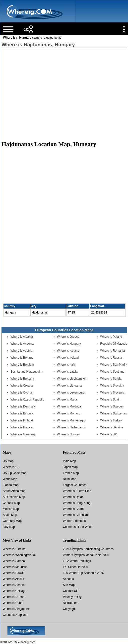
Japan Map (70, 467)
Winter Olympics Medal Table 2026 (86, 555)
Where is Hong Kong (77, 503)
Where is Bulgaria (22, 379)
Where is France (21, 427)
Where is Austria (21, 351)
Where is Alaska (13, 579)
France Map (71, 473)
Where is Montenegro (71, 420)
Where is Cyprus (22, 393)
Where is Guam (73, 509)
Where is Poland (111, 337)
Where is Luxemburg (71, 393)
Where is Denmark (23, 406)
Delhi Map (70, 479)
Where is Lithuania (69, 386)
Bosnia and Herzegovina (27, 372)
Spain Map (10, 515)
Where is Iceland (68, 351)
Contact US (71, 591)
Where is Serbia (111, 379)
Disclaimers (71, 603)
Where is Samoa (14, 561)
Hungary (25, 38)
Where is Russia (111, 358)
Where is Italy (66, 365)
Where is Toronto (14, 597)
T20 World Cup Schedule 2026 (83, 573)
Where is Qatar (73, 497)
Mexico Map (11, 509)
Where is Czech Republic (27, 400)
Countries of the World (78, 527)
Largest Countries (75, 485)
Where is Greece (68, 337)
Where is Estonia (22, 413)
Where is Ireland (68, 358)
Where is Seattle (14, 585)
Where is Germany (23, 434)
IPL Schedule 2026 (76, 567)
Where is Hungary (69, 344)
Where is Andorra (22, 344)
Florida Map (11, 485)
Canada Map (11, 503)
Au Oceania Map (14, 497)
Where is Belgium (22, 365)
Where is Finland (22, 420)
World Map (10, 479)
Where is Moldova (69, 406)
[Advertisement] (64, 92)
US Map (8, 461)
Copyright (69, 609)
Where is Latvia (67, 372)
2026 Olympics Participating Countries (88, 549)
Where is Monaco (69, 413)
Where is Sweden (112, 406)
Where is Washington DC (19, 555)
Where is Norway (68, 434)
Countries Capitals (15, 615)
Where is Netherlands (71, 427)
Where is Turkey (111, 420)
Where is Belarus (22, 358)
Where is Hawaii (14, 573)
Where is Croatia (22, 386)
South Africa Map (14, 491)
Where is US (11, 467)
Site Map (69, 585)
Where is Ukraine (112, 427)
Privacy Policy (72, 597)
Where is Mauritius (15, 567)
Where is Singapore (16, 609)
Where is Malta (67, 400)
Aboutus (68, 579)
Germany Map (12, 521)
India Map (70, 461)
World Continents (74, 521)
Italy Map (9, 527)
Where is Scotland (112, 372)
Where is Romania (112, 351)
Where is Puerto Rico (77, 491)
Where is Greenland (76, 515)
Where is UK (108, 434)
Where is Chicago (15, 591)
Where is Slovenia (112, 393)
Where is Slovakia (112, 386)
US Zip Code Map (15, 473)
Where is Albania (22, 337)
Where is (9, 38)
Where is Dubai (13, 603)
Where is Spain (110, 400)
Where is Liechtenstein (72, 379)
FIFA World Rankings (77, 561)
